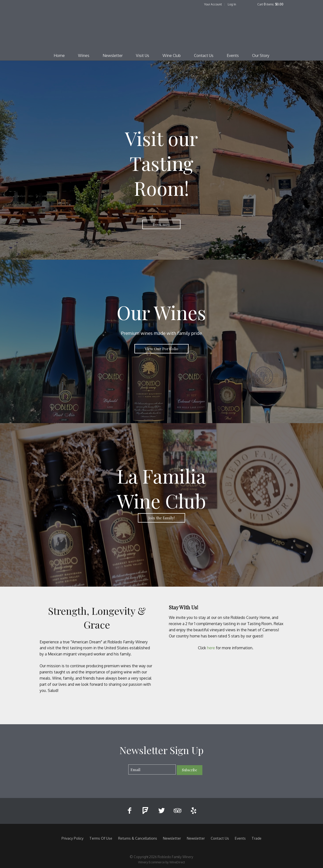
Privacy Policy (73, 838)
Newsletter (113, 55)
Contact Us (204, 55)
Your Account (213, 4)
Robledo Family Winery (161, 29)
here (211, 648)
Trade (257, 838)
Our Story (261, 55)
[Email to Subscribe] (152, 769)
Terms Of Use (101, 838)
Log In (232, 4)
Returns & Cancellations (138, 838)
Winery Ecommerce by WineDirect (161, 862)
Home (59, 55)
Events (233, 55)
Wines (84, 55)
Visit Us (143, 55)
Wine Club (172, 55)
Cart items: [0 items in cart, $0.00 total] (270, 4)
